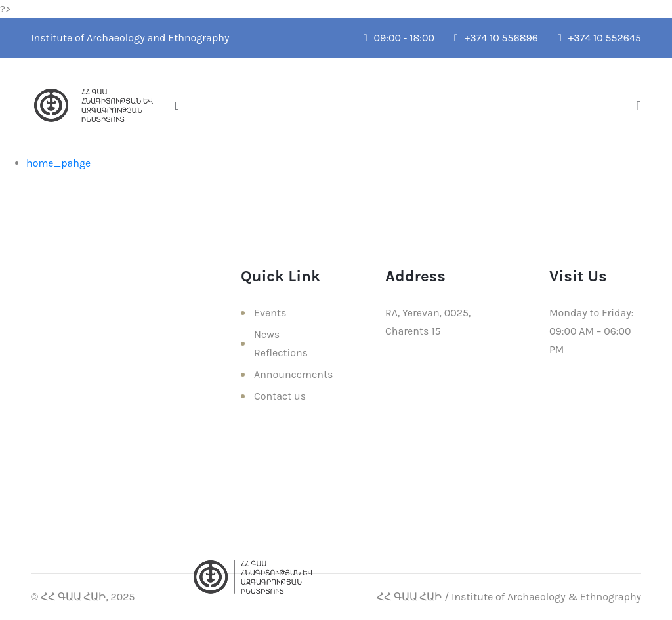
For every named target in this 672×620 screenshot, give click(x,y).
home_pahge (58, 163)
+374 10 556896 (496, 38)
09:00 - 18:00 (399, 38)
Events (270, 313)
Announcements (293, 374)
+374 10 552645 (599, 38)
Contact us (280, 396)
